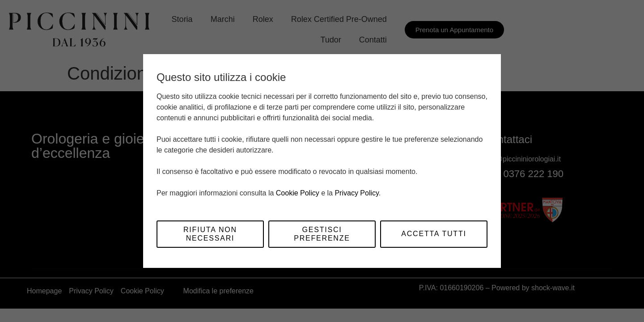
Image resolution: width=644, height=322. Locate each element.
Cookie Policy (298, 193)
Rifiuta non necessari (210, 234)
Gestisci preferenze (322, 234)
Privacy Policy (356, 193)
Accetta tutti (434, 234)
